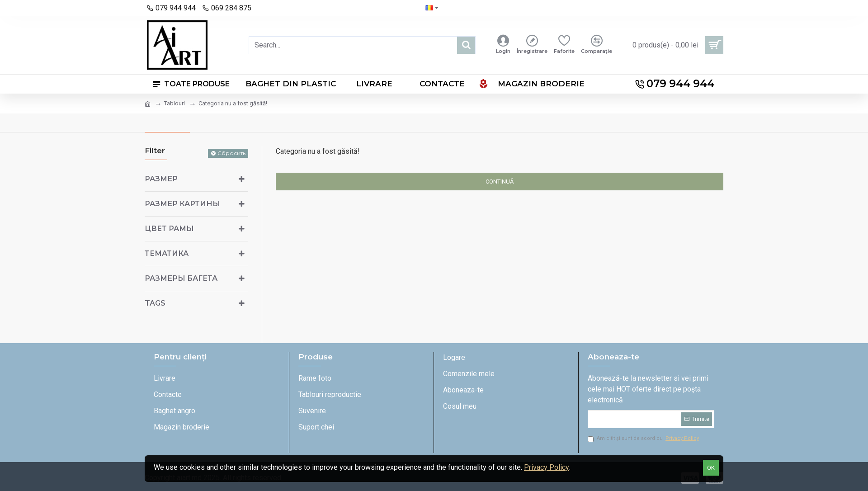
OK (711, 468)
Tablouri (175, 103)
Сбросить (231, 153)
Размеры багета (181, 278)
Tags (155, 303)
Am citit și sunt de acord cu (644, 439)
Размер (161, 179)
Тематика (167, 253)
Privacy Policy (547, 467)
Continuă (500, 182)
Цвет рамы (169, 229)
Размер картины (182, 204)
